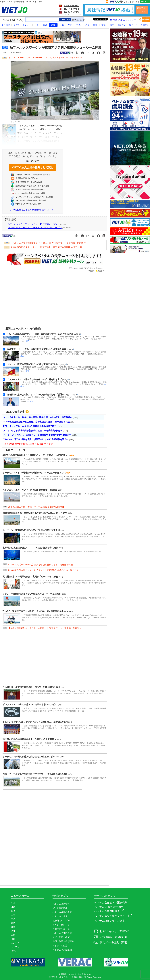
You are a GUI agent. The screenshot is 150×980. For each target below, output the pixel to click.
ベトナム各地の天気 (62, 912)
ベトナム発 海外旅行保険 (109, 907)
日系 (45, 25)
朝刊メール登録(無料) (113, 942)
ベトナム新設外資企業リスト (113, 916)
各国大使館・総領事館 (63, 941)
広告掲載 (105, 937)
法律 (103, 25)
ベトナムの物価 (60, 916)
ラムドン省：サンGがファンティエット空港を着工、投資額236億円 (35, 722)
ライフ (16, 25)
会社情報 (6, 25)
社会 (37, 25)
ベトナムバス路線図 (62, 950)
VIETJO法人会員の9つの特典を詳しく (32, 210)
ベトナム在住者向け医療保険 (111, 903)
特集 (112, 25)
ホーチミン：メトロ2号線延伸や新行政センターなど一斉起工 (32, 473)
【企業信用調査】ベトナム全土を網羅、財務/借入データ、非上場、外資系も (45, 628)
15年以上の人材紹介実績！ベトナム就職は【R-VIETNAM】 (36, 507)
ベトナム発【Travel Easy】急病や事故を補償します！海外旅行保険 (40, 565)
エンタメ (122, 25)
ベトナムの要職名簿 (62, 933)
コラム (14, 951)
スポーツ (133, 25)
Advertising (120, 937)
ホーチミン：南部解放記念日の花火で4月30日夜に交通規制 (31, 530)
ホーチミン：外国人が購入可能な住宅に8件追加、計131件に (32, 757)
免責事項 (100, 271)
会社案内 (82, 974)
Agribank (62, 15)
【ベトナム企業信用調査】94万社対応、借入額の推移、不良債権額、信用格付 (48, 243)
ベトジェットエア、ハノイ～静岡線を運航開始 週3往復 (30, 490)
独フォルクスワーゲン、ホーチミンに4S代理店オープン (35, 228)
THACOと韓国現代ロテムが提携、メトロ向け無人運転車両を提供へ (35, 611)
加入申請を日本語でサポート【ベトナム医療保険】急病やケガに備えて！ (43, 570)
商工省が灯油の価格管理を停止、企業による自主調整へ (30, 739)
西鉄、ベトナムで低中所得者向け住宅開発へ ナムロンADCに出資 (35, 774)
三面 (62, 25)
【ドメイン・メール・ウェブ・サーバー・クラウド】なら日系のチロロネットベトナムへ (46, 58)
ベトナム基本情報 (61, 904)
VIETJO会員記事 (15, 412)
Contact (124, 931)
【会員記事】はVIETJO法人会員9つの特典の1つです (28, 444)
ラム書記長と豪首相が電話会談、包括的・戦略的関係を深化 (32, 687)
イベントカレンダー (62, 925)
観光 (78, 25)
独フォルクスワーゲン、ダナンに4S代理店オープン (32, 224)
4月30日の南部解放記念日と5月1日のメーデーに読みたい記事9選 (34, 455)
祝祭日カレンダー (61, 921)
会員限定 (144, 25)
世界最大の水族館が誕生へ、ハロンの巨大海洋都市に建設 (31, 548)
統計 (95, 25)
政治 (87, 25)
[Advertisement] (25, 300)
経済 (53, 25)
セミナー (27, 25)
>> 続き (27, 341)
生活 (70, 25)
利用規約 (91, 271)
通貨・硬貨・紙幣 (61, 937)
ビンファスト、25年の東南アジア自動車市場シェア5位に (30, 705)
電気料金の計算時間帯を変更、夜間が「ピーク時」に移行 (31, 577)
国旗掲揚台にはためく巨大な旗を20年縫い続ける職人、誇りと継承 (35, 513)
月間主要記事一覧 (61, 929)
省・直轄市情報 (60, 908)
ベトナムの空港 (60, 946)
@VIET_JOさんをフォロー (123, 20)
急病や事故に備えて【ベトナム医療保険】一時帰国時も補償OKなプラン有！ (47, 247)
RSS (89, 974)
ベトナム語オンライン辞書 (109, 921)
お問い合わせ (108, 931)
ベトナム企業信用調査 (109, 911)
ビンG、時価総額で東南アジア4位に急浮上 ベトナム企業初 (32, 594)
